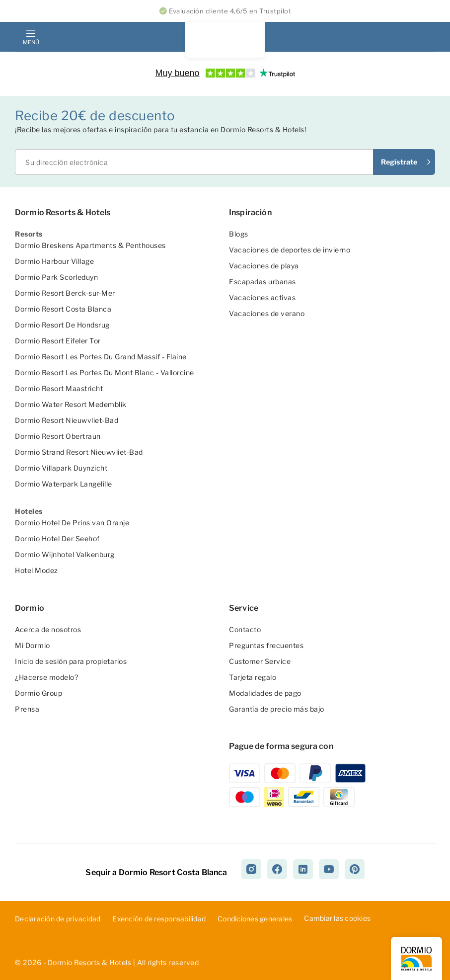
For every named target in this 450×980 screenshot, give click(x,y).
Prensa (27, 709)
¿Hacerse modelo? (46, 677)
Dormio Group (38, 693)
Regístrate (399, 162)
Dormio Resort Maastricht (59, 388)
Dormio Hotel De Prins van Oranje (72, 523)
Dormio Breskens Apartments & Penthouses (90, 245)
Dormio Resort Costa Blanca (63, 309)
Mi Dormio (33, 645)
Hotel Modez (37, 570)
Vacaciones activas (262, 297)
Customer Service (260, 661)
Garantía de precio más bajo (277, 709)
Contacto (245, 629)
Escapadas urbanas (262, 282)
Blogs (239, 234)
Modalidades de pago (265, 693)
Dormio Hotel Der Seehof (57, 538)
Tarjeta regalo (253, 677)
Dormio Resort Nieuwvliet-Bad (67, 420)
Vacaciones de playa (264, 266)
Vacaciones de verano (267, 313)
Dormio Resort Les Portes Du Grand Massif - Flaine (101, 357)
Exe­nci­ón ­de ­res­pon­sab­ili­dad (159, 919)
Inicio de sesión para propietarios (71, 661)
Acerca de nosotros (48, 629)
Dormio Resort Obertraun (58, 436)
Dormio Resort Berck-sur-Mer (65, 293)
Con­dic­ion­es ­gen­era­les (255, 919)
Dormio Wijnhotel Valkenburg (65, 554)
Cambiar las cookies (337, 918)
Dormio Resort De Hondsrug (62, 325)
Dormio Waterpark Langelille (64, 484)
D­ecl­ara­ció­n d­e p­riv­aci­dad (58, 919)
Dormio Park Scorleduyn (56, 277)
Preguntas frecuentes (266, 645)
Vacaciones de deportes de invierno (290, 250)
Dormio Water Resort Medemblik (71, 404)
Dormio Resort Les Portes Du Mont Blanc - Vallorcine (105, 372)
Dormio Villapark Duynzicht (61, 468)
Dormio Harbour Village (54, 261)
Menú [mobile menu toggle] (31, 42)
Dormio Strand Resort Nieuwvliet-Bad (79, 452)
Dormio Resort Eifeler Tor (58, 341)
